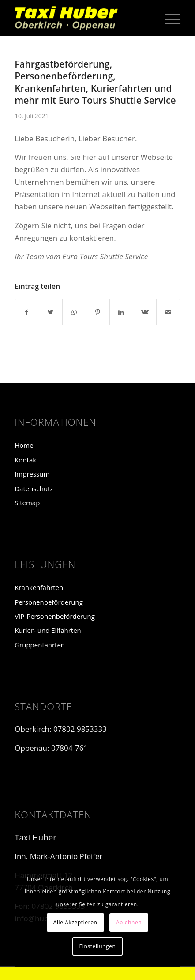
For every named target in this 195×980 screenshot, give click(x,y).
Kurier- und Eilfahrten (48, 630)
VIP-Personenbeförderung (55, 616)
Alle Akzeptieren (75, 922)
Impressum (32, 474)
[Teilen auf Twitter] (51, 312)
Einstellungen (97, 946)
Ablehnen (129, 922)
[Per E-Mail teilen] (168, 312)
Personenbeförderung (49, 602)
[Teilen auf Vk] (145, 312)
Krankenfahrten (39, 587)
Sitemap (27, 503)
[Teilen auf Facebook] (27, 312)
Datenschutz (34, 488)
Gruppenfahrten (40, 645)
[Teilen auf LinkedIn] (121, 312)
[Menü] (168, 18)
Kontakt (26, 460)
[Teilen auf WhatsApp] (74, 312)
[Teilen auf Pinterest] (97, 312)
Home (24, 445)
